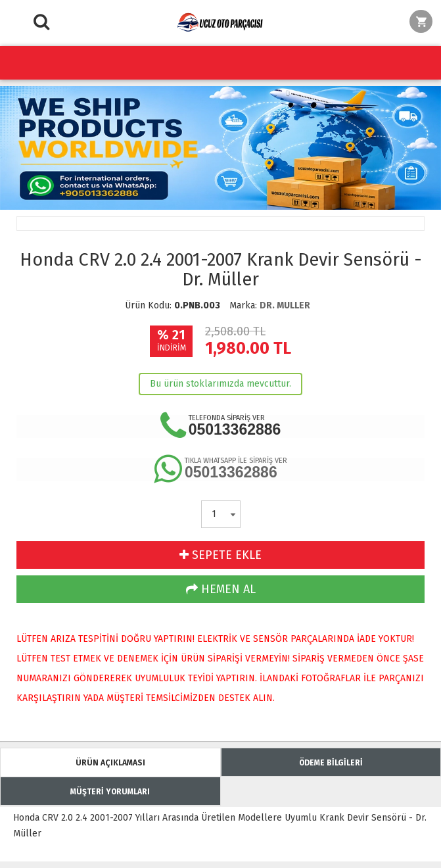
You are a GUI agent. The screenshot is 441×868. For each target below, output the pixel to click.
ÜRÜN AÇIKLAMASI (110, 763)
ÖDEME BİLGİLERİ (331, 763)
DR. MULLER (285, 305)
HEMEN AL (221, 589)
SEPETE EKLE (220, 555)
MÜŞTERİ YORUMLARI (110, 792)
